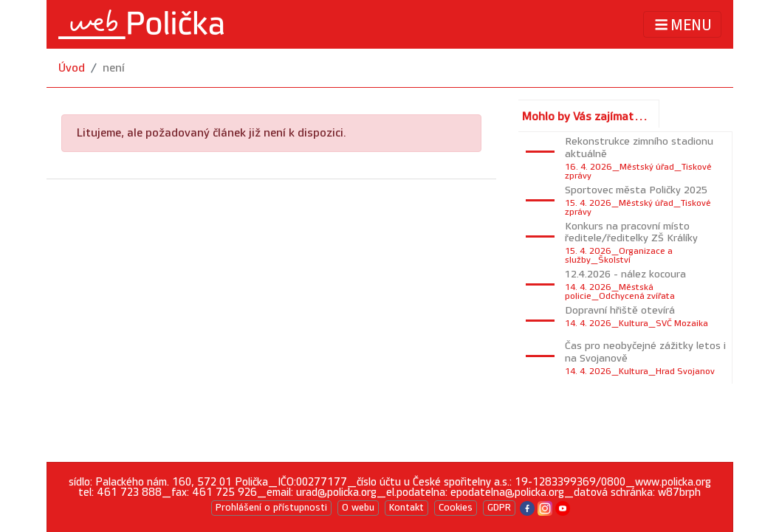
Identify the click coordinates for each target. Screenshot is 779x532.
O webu (358, 508)
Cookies (456, 508)
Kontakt (406, 508)
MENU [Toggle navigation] (682, 25)
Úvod (72, 68)
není (114, 68)
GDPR (499, 508)
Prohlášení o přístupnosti (271, 508)
